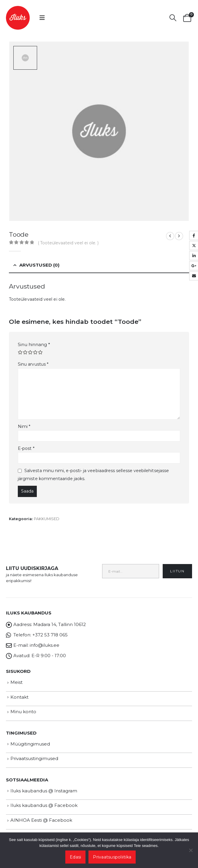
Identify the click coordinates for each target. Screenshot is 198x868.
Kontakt (19, 697)
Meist (16, 682)
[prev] (170, 236)
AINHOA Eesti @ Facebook (41, 820)
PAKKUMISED (47, 519)
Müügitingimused (30, 744)
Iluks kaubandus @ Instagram (44, 791)
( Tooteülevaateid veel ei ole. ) (68, 243)
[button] (42, 18)
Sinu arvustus (33, 364)
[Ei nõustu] (191, 850)
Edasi (75, 857)
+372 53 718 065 (50, 635)
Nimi (24, 426)
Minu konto (23, 712)
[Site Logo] (18, 18)
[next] (179, 236)
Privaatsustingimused (34, 758)
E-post (26, 448)
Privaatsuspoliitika (112, 857)
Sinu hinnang (34, 344)
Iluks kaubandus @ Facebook (44, 805)
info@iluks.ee (45, 645)
